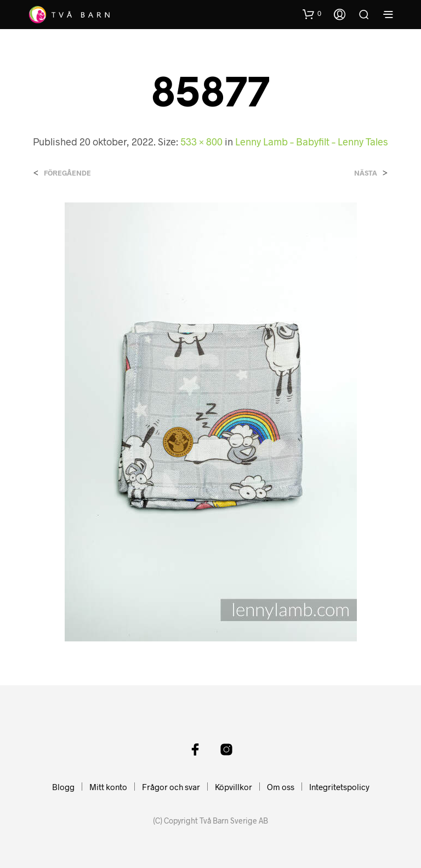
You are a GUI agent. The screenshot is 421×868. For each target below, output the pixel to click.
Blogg (63, 787)
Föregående (67, 173)
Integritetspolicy (339, 787)
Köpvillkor (234, 787)
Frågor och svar (171, 787)
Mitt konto (108, 787)
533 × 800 (201, 142)
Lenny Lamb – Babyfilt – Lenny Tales (312, 142)
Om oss (281, 787)
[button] (312, 14)
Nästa (366, 173)
